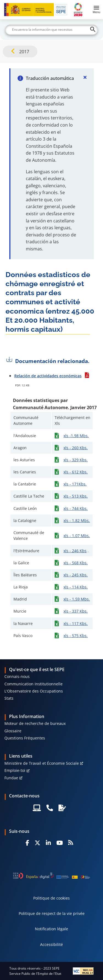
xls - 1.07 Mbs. (77, 536)
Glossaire (13, 731)
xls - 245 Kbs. (76, 575)
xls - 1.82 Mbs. (77, 520)
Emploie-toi (15, 770)
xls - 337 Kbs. (76, 611)
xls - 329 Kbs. (76, 460)
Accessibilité (51, 944)
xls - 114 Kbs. (76, 587)
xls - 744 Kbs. (76, 508)
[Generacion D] (52, 876)
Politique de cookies (51, 898)
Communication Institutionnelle (34, 684)
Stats (9, 698)
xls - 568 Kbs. (76, 563)
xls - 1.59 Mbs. (77, 599)
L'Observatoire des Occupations (34, 691)
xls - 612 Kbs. (76, 472)
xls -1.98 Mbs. (76, 436)
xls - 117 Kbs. (76, 623)
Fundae (11, 778)
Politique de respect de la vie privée (52, 913)
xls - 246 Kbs (75, 551)
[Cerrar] (85, 77)
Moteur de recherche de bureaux (35, 723)
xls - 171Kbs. (75, 484)
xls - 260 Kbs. (76, 448)
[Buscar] (52, 30)
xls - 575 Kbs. (76, 636)
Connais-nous (17, 676)
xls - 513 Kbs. (76, 496)
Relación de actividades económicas (48, 376)
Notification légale (51, 929)
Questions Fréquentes (25, 738)
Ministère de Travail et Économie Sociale (42, 763)
